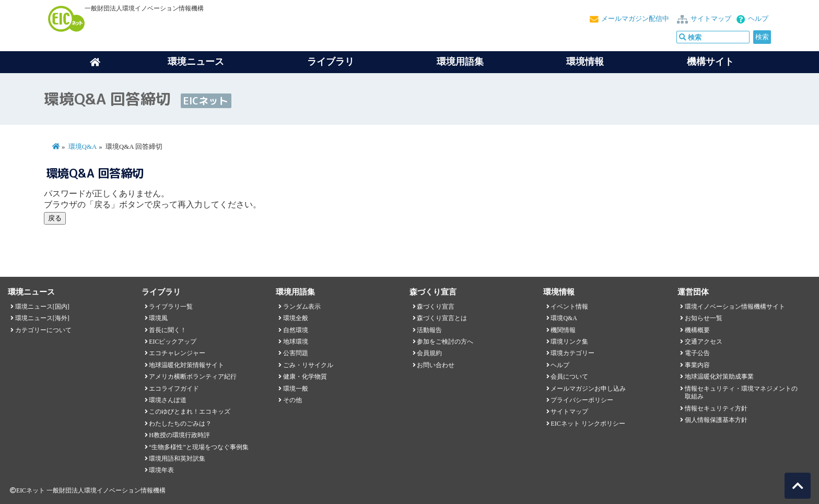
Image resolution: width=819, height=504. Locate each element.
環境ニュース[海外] (42, 318)
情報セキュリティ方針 (716, 408)
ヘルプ (758, 19)
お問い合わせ (436, 365)
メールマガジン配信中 (635, 19)
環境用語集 (460, 62)
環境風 (158, 318)
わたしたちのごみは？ (180, 424)
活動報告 (429, 330)
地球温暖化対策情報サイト (186, 365)
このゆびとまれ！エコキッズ (190, 412)
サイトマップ (711, 19)
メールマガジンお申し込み (588, 389)
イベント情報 (569, 307)
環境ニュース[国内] (42, 307)
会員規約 (429, 353)
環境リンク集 (569, 342)
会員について (569, 377)
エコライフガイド (174, 389)
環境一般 (296, 389)
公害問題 (296, 353)
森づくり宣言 (436, 307)
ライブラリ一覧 (171, 307)
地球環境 (296, 342)
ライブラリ (331, 62)
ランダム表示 (302, 307)
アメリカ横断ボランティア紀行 (193, 377)
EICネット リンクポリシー (588, 424)
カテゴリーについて (43, 330)
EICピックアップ (173, 342)
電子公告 (697, 353)
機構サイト (710, 62)
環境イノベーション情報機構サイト (735, 307)
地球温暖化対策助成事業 (719, 377)
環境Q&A (83, 147)
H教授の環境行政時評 (179, 435)
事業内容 (697, 365)
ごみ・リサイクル (308, 365)
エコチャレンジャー (177, 353)
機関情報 (563, 330)
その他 (292, 400)
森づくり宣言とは (442, 318)
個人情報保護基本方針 (716, 420)
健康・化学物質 (305, 377)
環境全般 (296, 318)
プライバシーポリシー (582, 400)
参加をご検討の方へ (445, 342)
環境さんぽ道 (168, 400)
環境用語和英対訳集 (177, 459)
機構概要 (697, 330)
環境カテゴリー (572, 353)
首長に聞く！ (168, 330)
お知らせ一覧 (704, 318)
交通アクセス (704, 342)
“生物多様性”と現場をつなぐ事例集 (199, 447)
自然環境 (296, 330)
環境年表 (161, 470)
